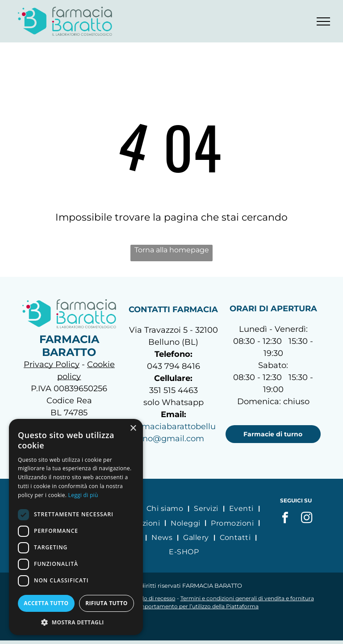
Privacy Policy (52, 364)
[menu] (323, 21)
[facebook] (285, 519)
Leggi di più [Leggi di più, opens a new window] (83, 495)
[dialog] (76, 527)
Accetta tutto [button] (46, 603)
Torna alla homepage (172, 250)
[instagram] (306, 519)
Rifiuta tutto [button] (107, 603)
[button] (76, 622)
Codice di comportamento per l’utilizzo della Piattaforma (182, 606)
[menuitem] (166, 508)
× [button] (133, 429)
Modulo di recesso (151, 598)
